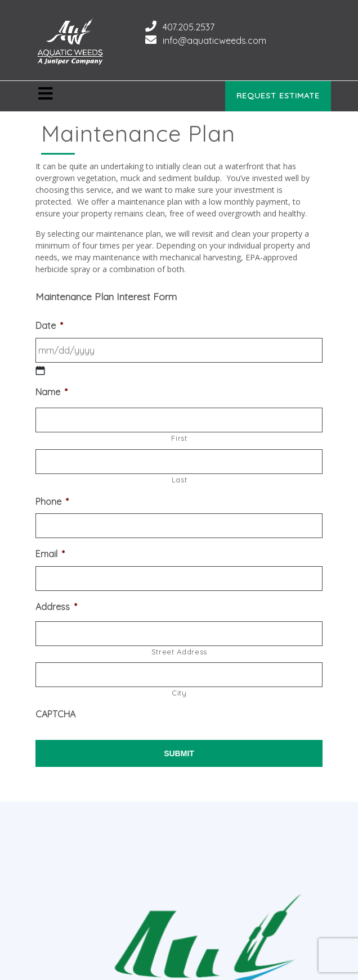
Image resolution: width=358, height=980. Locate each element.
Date (49, 326)
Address (56, 607)
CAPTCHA (55, 714)
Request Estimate (278, 96)
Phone (52, 502)
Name (52, 392)
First (179, 438)
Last (180, 480)
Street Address (179, 652)
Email (50, 554)
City (179, 693)
